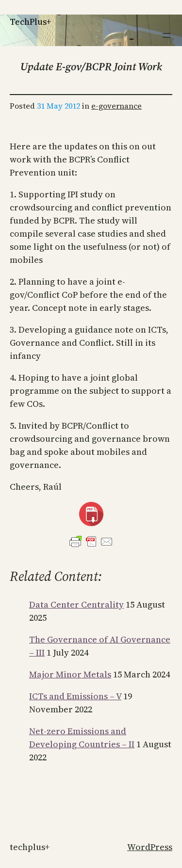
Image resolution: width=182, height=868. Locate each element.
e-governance (116, 106)
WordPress (150, 847)
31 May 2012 (58, 106)
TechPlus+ (30, 22)
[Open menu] (166, 35)
